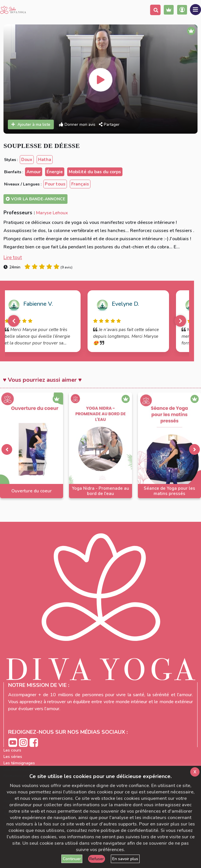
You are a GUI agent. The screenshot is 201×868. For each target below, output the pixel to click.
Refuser (97, 859)
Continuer (72, 859)
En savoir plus (125, 859)
